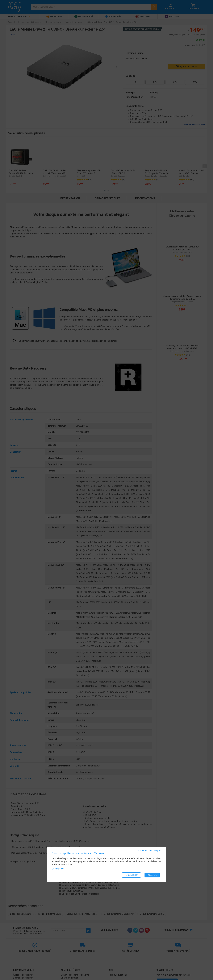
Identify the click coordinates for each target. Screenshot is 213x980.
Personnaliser (131, 875)
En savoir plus (58, 869)
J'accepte (152, 875)
